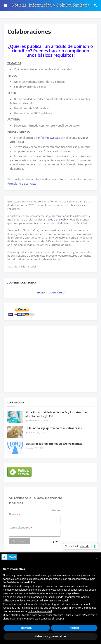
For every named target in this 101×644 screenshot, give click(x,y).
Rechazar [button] (27, 628)
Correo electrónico (21, 528)
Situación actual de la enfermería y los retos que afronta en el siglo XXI (56, 414)
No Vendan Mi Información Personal (47, 601)
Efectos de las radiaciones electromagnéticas (54, 444)
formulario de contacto (22, 183)
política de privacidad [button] (40, 611)
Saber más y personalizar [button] (51, 636)
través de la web (56, 219)
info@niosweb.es (49, 138)
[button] (96, 558)
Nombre (15, 514)
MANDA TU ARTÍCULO (50, 292)
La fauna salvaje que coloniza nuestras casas (54, 428)
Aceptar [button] (74, 628)
